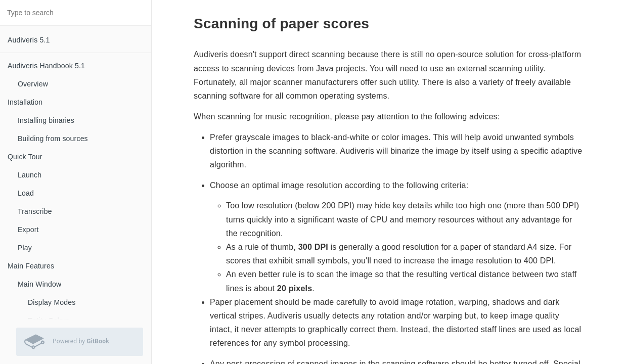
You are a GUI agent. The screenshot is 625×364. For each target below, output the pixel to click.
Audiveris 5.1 (29, 40)
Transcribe (35, 211)
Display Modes (52, 302)
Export (28, 230)
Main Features (31, 266)
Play (25, 248)
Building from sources (53, 139)
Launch (30, 175)
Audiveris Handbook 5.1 (46, 66)
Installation (25, 102)
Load (26, 193)
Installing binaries (46, 120)
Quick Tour (25, 157)
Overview (33, 84)
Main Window (39, 284)
